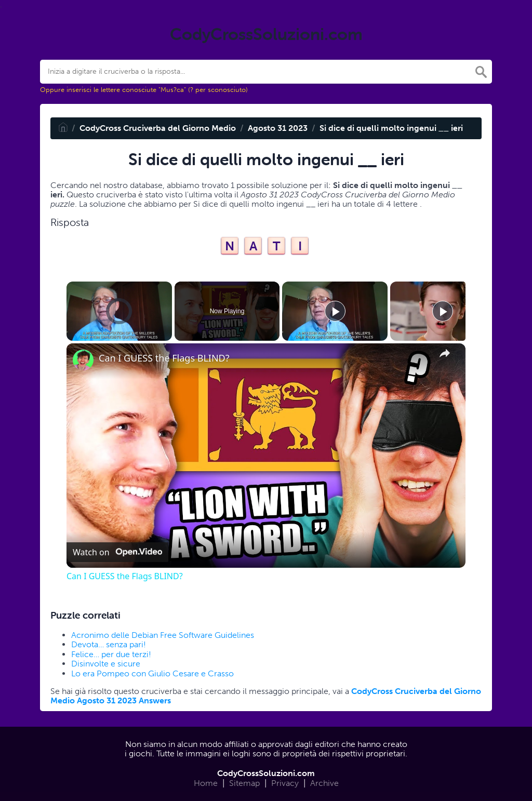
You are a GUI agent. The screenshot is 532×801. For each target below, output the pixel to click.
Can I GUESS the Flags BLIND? (164, 358)
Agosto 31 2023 (278, 128)
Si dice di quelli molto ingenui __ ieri (391, 128)
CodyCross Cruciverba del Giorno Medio (158, 128)
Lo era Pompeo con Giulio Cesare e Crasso (152, 673)
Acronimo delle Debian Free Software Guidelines (163, 635)
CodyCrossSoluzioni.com (266, 773)
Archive (324, 783)
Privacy (285, 783)
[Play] (335, 311)
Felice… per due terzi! (111, 654)
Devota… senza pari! (109, 644)
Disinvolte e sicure (106, 664)
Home (206, 783)
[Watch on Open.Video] (117, 552)
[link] (83, 360)
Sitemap (244, 783)
